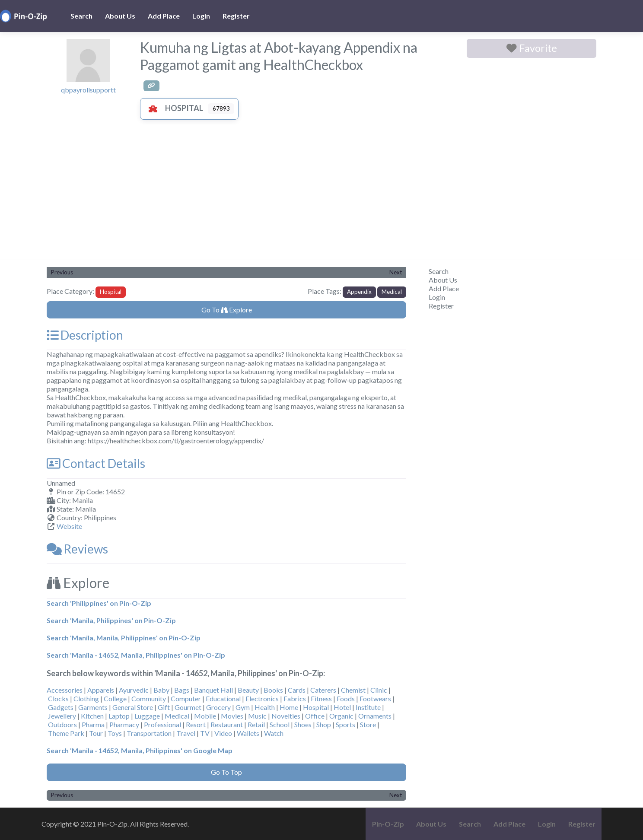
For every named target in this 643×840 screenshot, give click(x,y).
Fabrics (295, 698)
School (280, 724)
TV (205, 733)
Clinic (379, 690)
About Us (120, 16)
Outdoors (62, 724)
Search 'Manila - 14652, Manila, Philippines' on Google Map (140, 750)
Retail (256, 724)
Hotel (342, 707)
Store (368, 724)
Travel (186, 733)
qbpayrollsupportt (88, 90)
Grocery (218, 707)
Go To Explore (227, 310)
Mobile (205, 716)
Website (69, 526)
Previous (62, 272)
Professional (162, 724)
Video (223, 733)
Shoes (303, 724)
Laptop (119, 716)
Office (315, 716)
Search (81, 16)
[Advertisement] (321, 195)
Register (236, 16)
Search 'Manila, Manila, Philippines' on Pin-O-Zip (124, 638)
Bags (182, 690)
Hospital (174, 108)
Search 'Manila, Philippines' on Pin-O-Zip (111, 620)
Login (201, 16)
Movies (232, 716)
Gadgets (61, 707)
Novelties (286, 716)
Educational (223, 698)
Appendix (359, 292)
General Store (133, 707)
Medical (392, 292)
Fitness (321, 698)
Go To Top (226, 772)
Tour (96, 733)
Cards (297, 690)
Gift (164, 707)
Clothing (86, 698)
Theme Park (66, 733)
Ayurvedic (134, 690)
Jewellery (62, 716)
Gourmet (188, 707)
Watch (274, 733)
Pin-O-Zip (388, 824)
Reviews (77, 549)
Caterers (323, 690)
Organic (341, 716)
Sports (345, 724)
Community (149, 698)
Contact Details (96, 463)
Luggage (147, 716)
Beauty (248, 690)
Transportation (149, 733)
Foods (346, 698)
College (115, 698)
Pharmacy (124, 724)
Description (85, 335)
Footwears (375, 698)
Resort (196, 724)
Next (396, 272)
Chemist (353, 690)
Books (273, 690)
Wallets (248, 733)
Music (257, 716)
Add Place (164, 16)
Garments (93, 707)
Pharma (93, 724)
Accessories (65, 690)
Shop (324, 724)
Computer (186, 698)
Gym (243, 707)
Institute (368, 707)
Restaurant (227, 724)
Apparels (101, 690)
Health (265, 707)
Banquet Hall (213, 690)
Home (289, 707)
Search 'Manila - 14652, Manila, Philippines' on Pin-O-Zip (136, 655)
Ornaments (375, 716)
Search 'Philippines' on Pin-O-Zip (99, 603)
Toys (115, 733)
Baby (161, 690)
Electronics (262, 698)
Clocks (58, 698)
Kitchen (92, 716)
